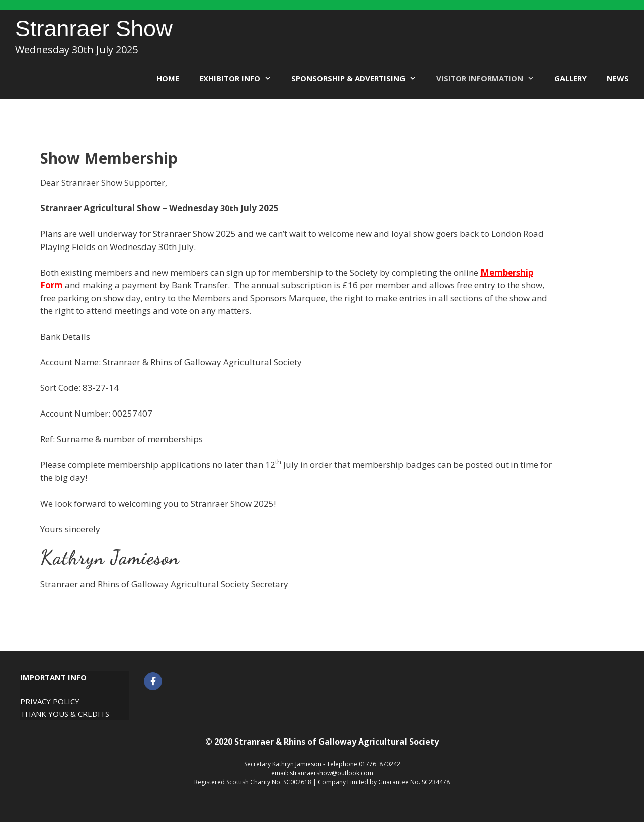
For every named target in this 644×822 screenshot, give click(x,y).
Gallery (571, 78)
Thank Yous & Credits (65, 714)
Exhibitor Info (240, 78)
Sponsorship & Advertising (359, 78)
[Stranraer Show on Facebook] (153, 681)
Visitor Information (490, 78)
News (618, 78)
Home (168, 78)
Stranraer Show (94, 28)
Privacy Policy (50, 701)
